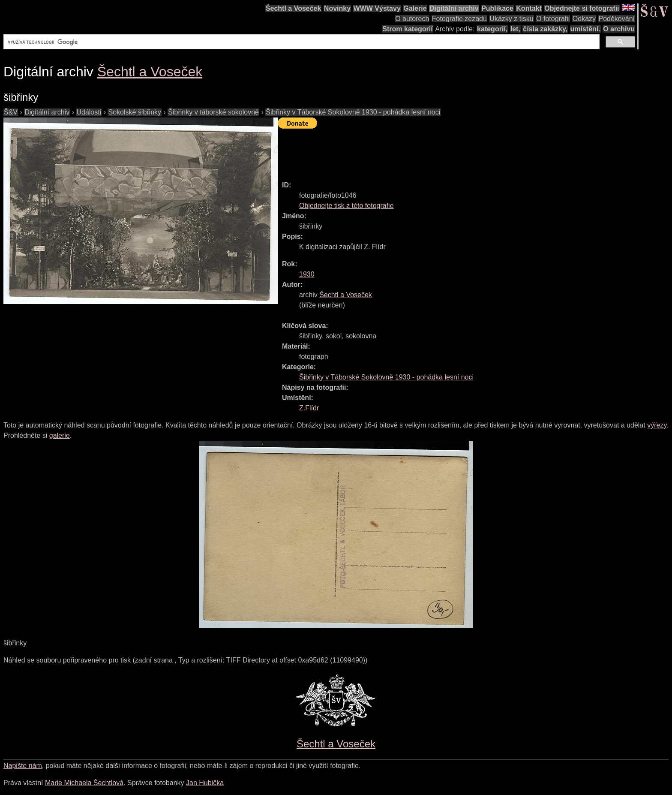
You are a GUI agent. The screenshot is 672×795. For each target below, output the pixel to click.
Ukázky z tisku (511, 19)
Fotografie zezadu (459, 19)
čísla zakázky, (545, 29)
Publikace (497, 8)
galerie (60, 435)
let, (515, 29)
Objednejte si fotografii (582, 8)
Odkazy (584, 19)
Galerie (415, 8)
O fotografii (553, 19)
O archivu (619, 29)
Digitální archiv (454, 8)
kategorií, (492, 29)
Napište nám (23, 766)
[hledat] (301, 42)
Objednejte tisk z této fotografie (346, 206)
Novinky (337, 8)
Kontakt (529, 8)
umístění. (585, 29)
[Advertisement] (434, 151)
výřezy (657, 425)
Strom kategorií (407, 29)
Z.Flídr (309, 408)
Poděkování (616, 19)
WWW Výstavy (377, 8)
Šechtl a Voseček (294, 8)
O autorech (412, 19)
